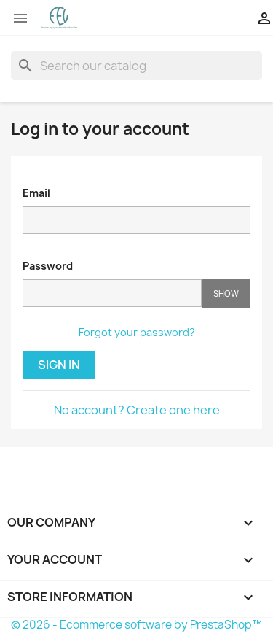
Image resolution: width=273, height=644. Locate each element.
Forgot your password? (137, 332)
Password (48, 266)
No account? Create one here (137, 410)
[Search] (136, 66)
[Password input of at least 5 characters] (112, 293)
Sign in (59, 365)
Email (36, 193)
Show (226, 294)
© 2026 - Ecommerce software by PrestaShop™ (136, 625)
